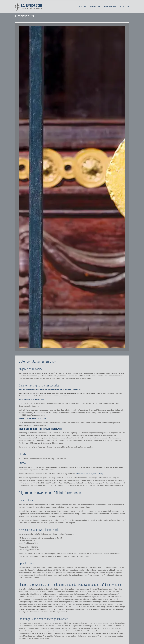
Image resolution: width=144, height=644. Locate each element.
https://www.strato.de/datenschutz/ (89, 477)
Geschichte (110, 7)
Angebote (95, 7)
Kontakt (125, 7)
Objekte (82, 7)
